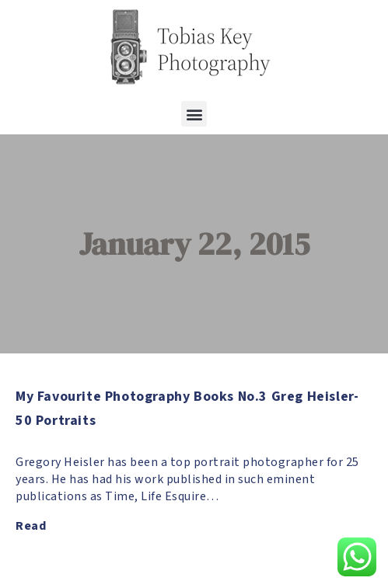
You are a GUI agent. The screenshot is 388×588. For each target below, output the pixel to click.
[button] (194, 114)
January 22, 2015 (194, 244)
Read (31, 526)
